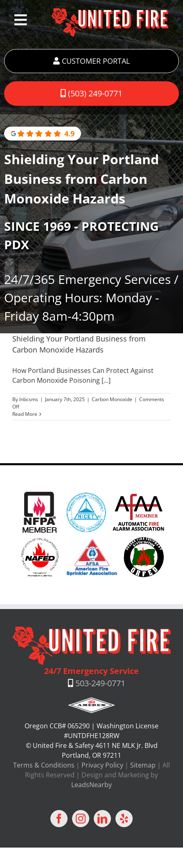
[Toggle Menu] (21, 20)
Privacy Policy (102, 765)
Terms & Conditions (44, 765)
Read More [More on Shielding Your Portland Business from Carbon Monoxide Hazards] (25, 414)
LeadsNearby (91, 785)
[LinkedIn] (102, 819)
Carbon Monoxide (112, 399)
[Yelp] (124, 819)
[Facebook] (59, 819)
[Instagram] (81, 819)
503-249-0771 (100, 683)
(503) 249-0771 (91, 93)
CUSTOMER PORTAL (91, 61)
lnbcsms (29, 399)
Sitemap (143, 765)
